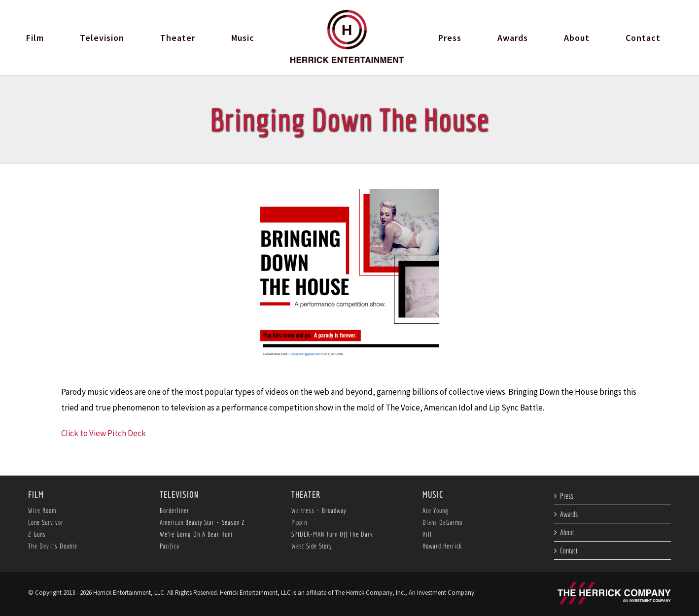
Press (567, 496)
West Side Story (312, 546)
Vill (427, 534)
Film (36, 495)
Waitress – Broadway (319, 511)
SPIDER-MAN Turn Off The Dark (332, 534)
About (567, 532)
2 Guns (37, 534)
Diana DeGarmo (442, 522)
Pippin (299, 522)
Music (433, 495)
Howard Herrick (442, 546)
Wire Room (42, 511)
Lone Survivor (46, 522)
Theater (306, 495)
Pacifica (170, 546)
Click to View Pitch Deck (104, 433)
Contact (569, 550)
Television (179, 495)
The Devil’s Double (53, 546)
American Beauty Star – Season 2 (202, 522)
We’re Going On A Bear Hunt (196, 534)
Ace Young (436, 511)
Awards (569, 514)
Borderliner (175, 511)
